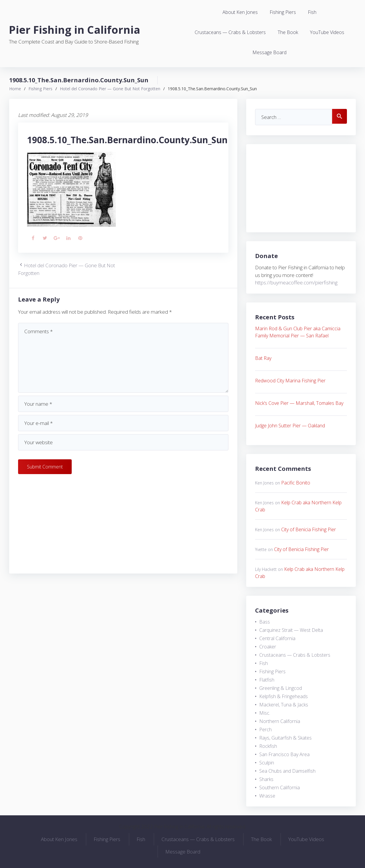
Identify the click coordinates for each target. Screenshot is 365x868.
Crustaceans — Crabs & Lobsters (230, 32)
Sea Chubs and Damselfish (287, 771)
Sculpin (267, 763)
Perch (265, 729)
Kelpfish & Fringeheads (284, 696)
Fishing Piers (283, 12)
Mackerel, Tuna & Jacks (284, 705)
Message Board (269, 52)
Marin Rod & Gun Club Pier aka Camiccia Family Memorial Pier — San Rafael (298, 332)
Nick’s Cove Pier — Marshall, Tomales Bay (299, 403)
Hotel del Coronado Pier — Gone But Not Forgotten (110, 89)
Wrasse (267, 796)
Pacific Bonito (296, 483)
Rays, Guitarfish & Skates (285, 738)
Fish (312, 12)
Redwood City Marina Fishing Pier (290, 381)
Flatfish (267, 680)
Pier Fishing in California (75, 30)
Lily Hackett (266, 569)
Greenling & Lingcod (281, 688)
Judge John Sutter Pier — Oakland (290, 426)
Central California (277, 638)
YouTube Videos (327, 32)
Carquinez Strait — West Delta (291, 630)
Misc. (265, 713)
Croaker (268, 647)
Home (15, 89)
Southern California (280, 788)
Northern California (280, 721)
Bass (265, 622)
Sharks (266, 779)
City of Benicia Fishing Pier (309, 529)
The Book (288, 32)
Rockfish (268, 746)
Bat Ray (263, 358)
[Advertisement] (123, 523)
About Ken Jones (240, 12)
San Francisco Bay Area (284, 754)
